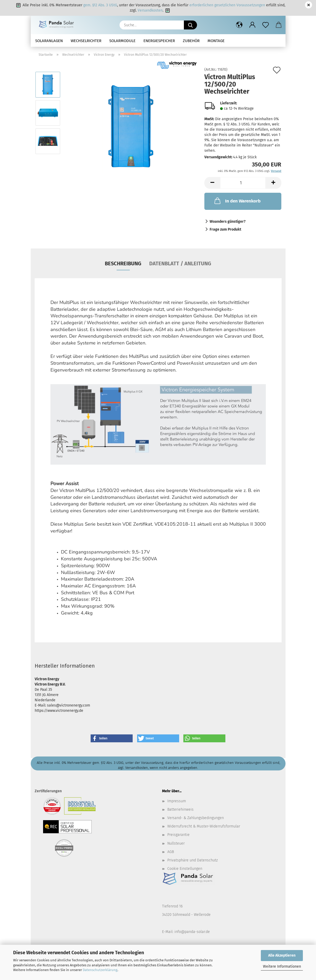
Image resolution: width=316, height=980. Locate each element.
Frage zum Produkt (225, 229)
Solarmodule (122, 41)
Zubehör (191, 41)
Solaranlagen (49, 41)
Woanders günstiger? (228, 222)
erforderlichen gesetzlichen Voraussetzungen (227, 5)
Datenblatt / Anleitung (180, 263)
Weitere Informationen (282, 966)
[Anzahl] (243, 183)
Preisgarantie (178, 835)
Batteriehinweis (180, 809)
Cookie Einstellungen (185, 869)
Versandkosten (150, 10)
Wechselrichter (86, 41)
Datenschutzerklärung (100, 970)
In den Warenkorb (237, 201)
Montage (216, 41)
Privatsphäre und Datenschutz (193, 860)
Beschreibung (123, 263)
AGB (171, 852)
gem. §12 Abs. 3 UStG (100, 5)
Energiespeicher (159, 41)
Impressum (177, 801)
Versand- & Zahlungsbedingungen (196, 818)
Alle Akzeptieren (282, 955)
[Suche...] (190, 25)
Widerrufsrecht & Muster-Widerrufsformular (204, 826)
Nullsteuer (176, 843)
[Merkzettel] (266, 25)
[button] (239, 25)
